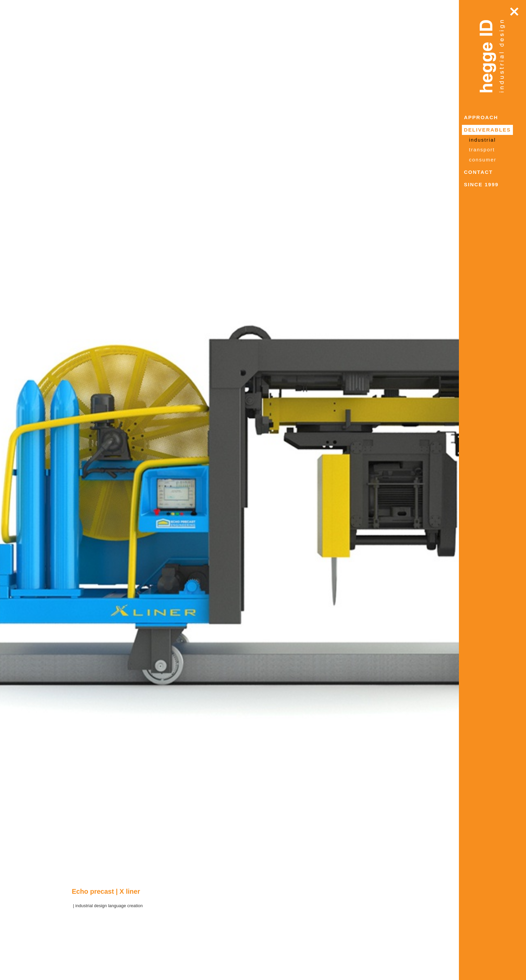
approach (481, 117)
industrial (482, 140)
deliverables (487, 130)
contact (478, 172)
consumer (483, 160)
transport (482, 150)
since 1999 (481, 184)
